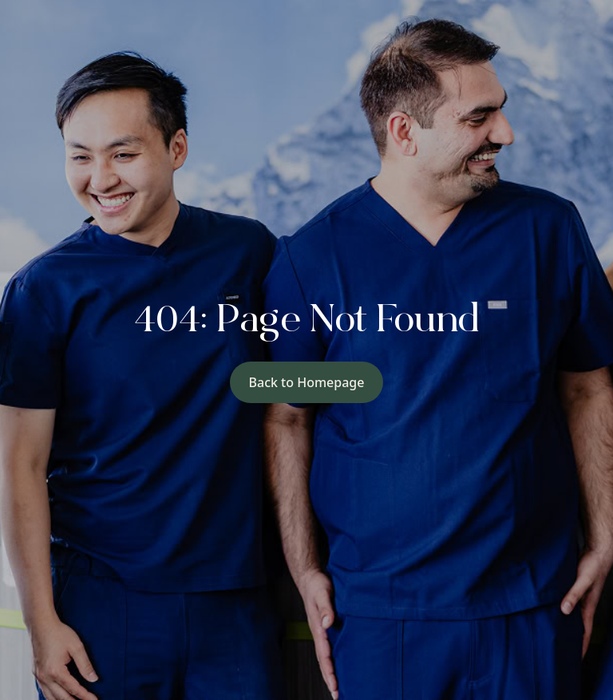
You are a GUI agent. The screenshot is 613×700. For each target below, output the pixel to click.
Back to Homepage (307, 382)
